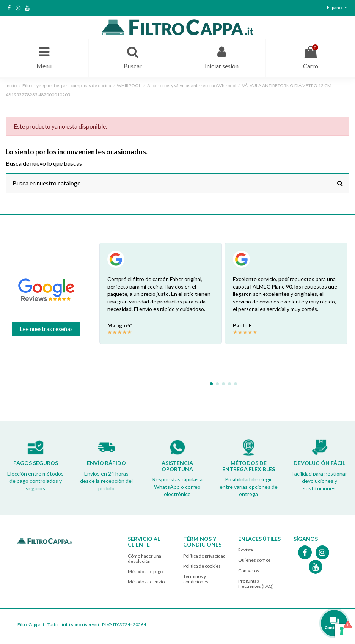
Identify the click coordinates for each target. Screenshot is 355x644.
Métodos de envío (146, 582)
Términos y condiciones (196, 579)
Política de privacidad (204, 556)
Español (338, 7)
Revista (246, 550)
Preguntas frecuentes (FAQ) (256, 584)
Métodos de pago (145, 571)
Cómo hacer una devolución (145, 558)
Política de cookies (202, 566)
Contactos (249, 571)
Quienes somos (254, 560)
